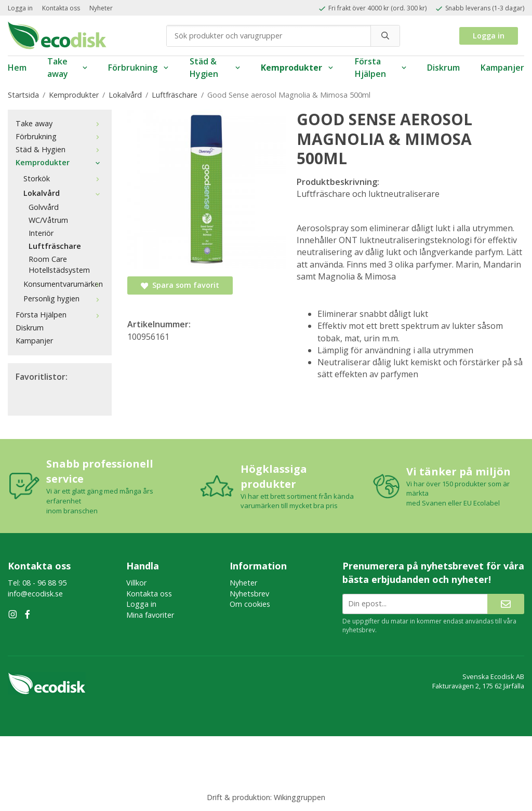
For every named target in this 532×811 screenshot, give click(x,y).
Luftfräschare (55, 246)
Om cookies (250, 604)
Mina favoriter (150, 615)
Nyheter (101, 8)
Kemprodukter (297, 68)
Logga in (20, 8)
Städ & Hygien (215, 68)
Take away (67, 68)
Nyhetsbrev (249, 594)
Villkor (136, 583)
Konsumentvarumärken (64, 284)
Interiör (41, 233)
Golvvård (44, 207)
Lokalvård (64, 193)
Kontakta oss (61, 8)
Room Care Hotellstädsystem (59, 264)
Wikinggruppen (300, 797)
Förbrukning (139, 68)
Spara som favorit (180, 285)
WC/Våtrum (48, 220)
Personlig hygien (64, 298)
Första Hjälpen (381, 68)
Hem (17, 68)
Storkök (64, 178)
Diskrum (443, 68)
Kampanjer (502, 68)
